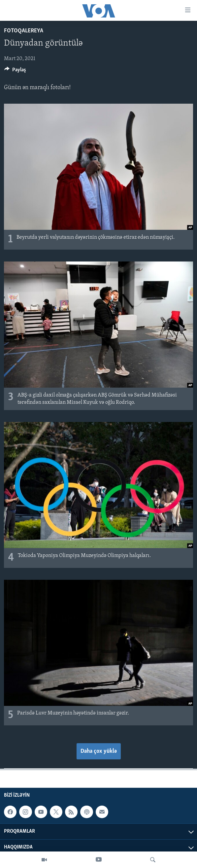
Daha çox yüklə (99, 751)
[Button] (15, 71)
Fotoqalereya (24, 31)
